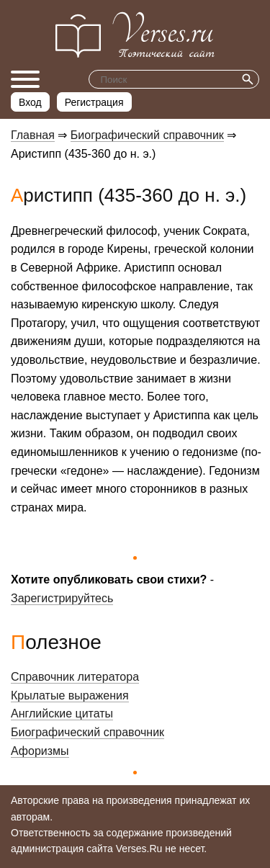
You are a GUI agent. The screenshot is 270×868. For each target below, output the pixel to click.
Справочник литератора (75, 677)
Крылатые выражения (70, 695)
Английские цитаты (62, 713)
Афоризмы (40, 751)
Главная (33, 135)
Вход (30, 102)
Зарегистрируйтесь (62, 598)
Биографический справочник (147, 135)
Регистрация (94, 102)
